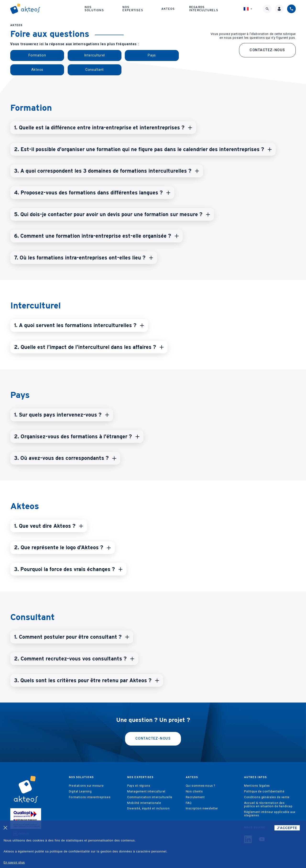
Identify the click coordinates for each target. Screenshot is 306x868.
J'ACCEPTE (287, 828)
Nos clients (194, 791)
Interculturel (95, 55)
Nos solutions (94, 8)
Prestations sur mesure (86, 786)
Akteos (168, 9)
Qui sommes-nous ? (200, 786)
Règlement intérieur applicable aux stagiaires (270, 814)
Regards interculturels (204, 8)
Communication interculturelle (150, 797)
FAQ (189, 803)
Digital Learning (80, 791)
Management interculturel (146, 791)
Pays (152, 55)
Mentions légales (257, 786)
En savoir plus (14, 862)
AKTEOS (16, 25)
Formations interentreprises (90, 797)
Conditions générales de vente (267, 797)
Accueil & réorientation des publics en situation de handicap (268, 805)
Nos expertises (133, 8)
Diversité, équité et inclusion (148, 808)
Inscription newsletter (202, 808)
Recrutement (195, 797)
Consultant (95, 70)
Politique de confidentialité (264, 791)
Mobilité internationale (144, 803)
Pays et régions (139, 786)
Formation (37, 55)
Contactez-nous (267, 50)
